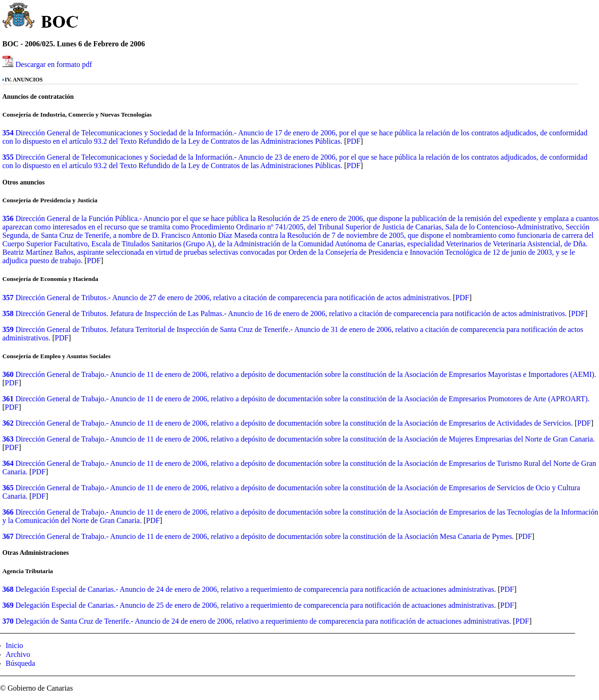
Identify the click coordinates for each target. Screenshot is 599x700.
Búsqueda (20, 663)
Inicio (14, 645)
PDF (354, 141)
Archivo (18, 654)
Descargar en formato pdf (54, 64)
